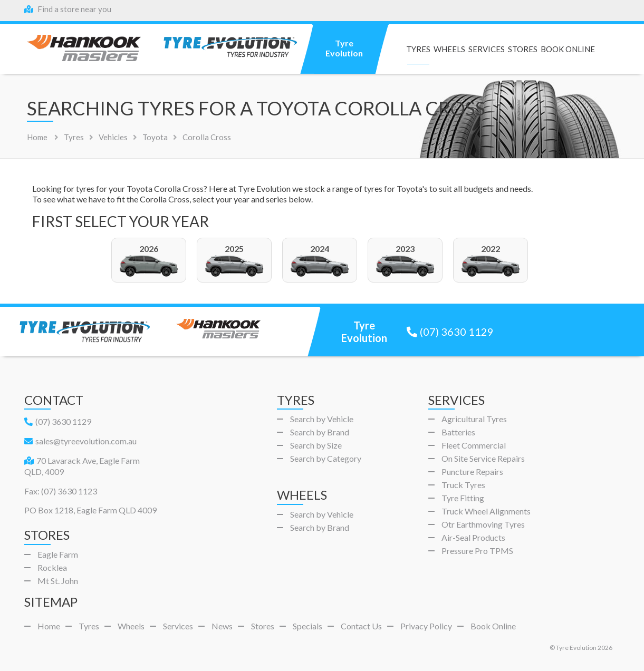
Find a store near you (68, 9)
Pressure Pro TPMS (477, 551)
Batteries (458, 432)
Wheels (449, 49)
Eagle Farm (58, 554)
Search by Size (316, 445)
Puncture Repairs (472, 471)
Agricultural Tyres (474, 419)
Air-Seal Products (473, 537)
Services (487, 49)
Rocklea (52, 567)
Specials (307, 626)
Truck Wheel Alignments (486, 511)
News (222, 626)
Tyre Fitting (463, 498)
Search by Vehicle (322, 419)
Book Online (568, 49)
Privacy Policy (426, 626)
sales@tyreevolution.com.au (80, 441)
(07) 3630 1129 (450, 332)
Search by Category (326, 458)
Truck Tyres (463, 485)
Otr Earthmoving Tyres (483, 524)
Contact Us (361, 626)
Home (37, 137)
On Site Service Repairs (483, 458)
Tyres (418, 49)
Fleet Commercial (474, 445)
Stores (523, 49)
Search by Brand (320, 432)
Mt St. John (58, 581)
